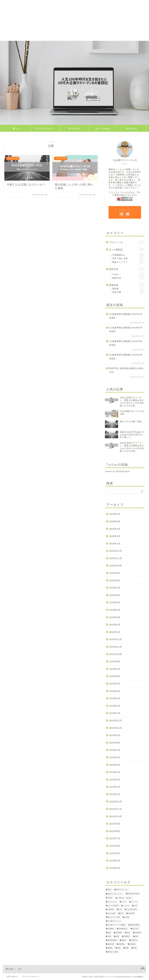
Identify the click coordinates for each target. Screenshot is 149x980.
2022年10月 (115, 816)
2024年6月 (115, 676)
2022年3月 (115, 868)
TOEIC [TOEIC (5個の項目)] (110, 898)
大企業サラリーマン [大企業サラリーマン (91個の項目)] (115, 921)
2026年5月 (115, 514)
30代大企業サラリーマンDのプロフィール (46, 129)
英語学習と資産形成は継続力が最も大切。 (126, 370)
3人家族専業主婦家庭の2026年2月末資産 (126, 357)
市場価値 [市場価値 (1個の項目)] (111, 929)
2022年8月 (115, 831)
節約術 (128, 289)
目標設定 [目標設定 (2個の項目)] (127, 936)
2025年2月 (115, 625)
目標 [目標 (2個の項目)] (117, 936)
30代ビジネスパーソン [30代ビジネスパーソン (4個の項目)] (115, 894)
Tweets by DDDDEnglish (117, 471)
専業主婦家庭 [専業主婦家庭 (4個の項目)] (135, 925)
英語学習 (74, 129)
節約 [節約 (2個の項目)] (136, 936)
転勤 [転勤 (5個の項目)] (119, 948)
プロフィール (126, 242)
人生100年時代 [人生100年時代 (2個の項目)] (132, 910)
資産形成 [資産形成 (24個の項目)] (122, 944)
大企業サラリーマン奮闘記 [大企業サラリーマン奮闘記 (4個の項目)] (117, 925)
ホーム (17, 129)
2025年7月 (115, 588)
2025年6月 (115, 595)
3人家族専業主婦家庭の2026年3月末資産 (126, 343)
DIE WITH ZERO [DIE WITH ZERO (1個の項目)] (134, 894)
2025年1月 (115, 632)
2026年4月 (115, 521)
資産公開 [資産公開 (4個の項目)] (111, 944)
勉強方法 (128, 278)
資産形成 (132, 129)
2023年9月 (115, 735)
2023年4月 (115, 772)
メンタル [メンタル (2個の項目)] (126, 906)
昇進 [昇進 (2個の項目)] (109, 933)
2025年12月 (115, 551)
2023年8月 (115, 743)
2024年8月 (115, 661)
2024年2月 (115, 706)
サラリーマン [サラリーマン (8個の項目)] (112, 902)
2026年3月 (115, 529)
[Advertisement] (74, 20)
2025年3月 (115, 617)
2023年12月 (115, 720)
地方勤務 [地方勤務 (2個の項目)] (131, 913)
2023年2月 (115, 787)
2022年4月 (115, 861)
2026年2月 (115, 536)
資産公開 (128, 292)
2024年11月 (115, 647)
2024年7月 (115, 669)
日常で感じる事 (128, 259)
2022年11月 (115, 809)
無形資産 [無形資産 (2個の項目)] (138, 933)
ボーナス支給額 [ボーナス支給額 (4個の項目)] (113, 906)
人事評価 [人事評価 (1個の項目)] (111, 910)
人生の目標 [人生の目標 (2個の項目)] (112, 913)
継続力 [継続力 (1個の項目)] (124, 940)
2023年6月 (115, 757)
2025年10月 (115, 566)
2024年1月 (115, 713)
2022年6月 (115, 846)
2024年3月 (115, 698)
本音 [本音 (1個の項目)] (128, 933)
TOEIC (128, 275)
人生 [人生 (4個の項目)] (120, 910)
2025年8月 (115, 580)
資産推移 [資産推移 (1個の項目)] (133, 944)
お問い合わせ (12, 977)
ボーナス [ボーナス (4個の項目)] (134, 902)
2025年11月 (115, 558)
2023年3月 (115, 780)
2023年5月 (115, 765)
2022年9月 (115, 824)
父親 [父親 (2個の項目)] (109, 936)
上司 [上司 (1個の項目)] (136, 906)
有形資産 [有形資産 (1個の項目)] (119, 933)
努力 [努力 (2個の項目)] (122, 913)
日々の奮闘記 (103, 129)
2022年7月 (115, 838)
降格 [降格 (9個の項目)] (135, 948)
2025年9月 (115, 573)
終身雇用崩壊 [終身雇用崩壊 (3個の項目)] (112, 940)
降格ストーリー (128, 262)
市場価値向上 (128, 255)
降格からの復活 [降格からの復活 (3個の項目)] (113, 952)
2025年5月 (115, 602)
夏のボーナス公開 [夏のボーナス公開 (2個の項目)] (114, 917)
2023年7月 (115, 750)
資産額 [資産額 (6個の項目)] (110, 948)
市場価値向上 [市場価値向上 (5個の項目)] (123, 929)
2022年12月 (115, 802)
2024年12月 (115, 639)
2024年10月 (115, 654)
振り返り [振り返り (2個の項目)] (136, 929)
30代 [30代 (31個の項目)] (110, 890)
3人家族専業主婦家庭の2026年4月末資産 (126, 330)
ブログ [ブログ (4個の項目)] (124, 902)
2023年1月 (115, 794)
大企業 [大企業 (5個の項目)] (127, 917)
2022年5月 (115, 853)
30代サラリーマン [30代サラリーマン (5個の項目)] (122, 890)
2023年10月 (115, 728)
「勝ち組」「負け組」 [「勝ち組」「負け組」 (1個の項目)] (125, 898)
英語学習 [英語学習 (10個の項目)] (134, 940)
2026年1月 (115, 544)
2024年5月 (115, 684)
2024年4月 (115, 691)
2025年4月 (115, 610)
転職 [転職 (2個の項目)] (127, 948)
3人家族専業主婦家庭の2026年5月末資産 (126, 316)
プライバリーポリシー (30, 977)
